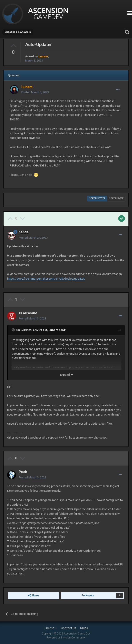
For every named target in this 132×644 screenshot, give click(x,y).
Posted (35, 92)
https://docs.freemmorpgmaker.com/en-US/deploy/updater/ (46, 279)
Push (23, 472)
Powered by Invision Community (66, 638)
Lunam (53, 330)
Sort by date (116, 198)
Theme (51, 628)
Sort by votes (97, 198)
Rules (84, 628)
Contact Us (69, 628)
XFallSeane (28, 313)
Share (33, 596)
